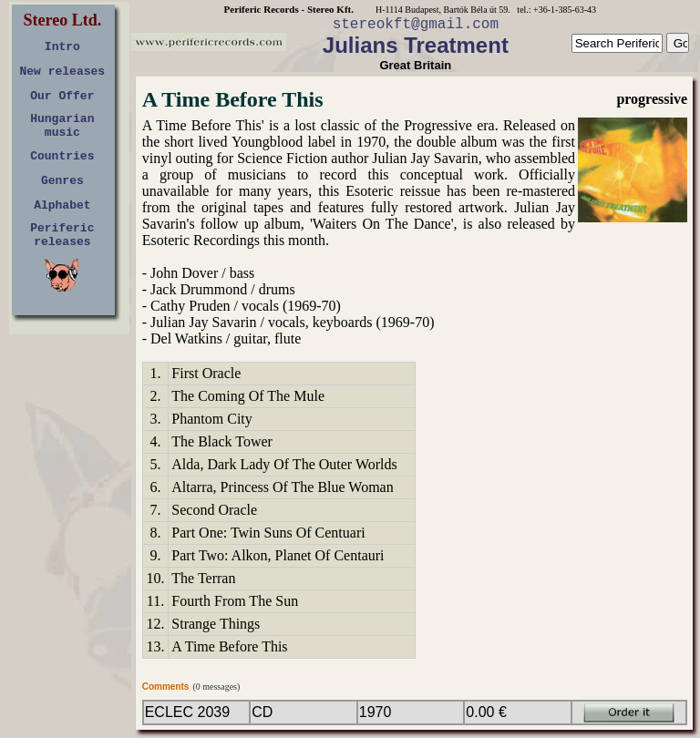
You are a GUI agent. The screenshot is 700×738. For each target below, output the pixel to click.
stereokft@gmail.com (416, 25)
